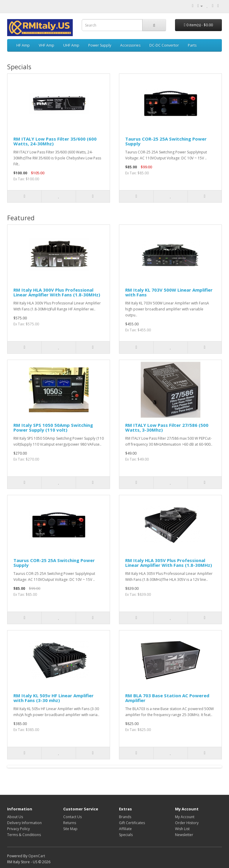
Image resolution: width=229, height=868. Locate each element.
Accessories (130, 45)
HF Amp (23, 45)
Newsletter (184, 835)
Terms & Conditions (24, 835)
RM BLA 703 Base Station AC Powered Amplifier (167, 698)
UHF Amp (71, 45)
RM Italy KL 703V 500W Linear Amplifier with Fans (169, 292)
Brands (125, 817)
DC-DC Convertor (164, 45)
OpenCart (37, 856)
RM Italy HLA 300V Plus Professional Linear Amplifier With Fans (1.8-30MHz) (57, 292)
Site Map (70, 829)
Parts (192, 45)
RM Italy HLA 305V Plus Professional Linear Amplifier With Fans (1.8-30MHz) (169, 563)
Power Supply (100, 45)
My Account (185, 817)
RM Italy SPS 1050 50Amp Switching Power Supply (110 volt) (53, 428)
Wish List (182, 829)
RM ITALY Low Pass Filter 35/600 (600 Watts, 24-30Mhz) (55, 141)
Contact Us (72, 817)
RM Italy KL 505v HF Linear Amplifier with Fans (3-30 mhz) (54, 698)
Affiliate (125, 829)
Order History (187, 823)
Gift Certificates (132, 823)
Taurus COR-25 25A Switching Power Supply (166, 141)
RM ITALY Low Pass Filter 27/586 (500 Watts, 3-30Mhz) (167, 428)
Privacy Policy (18, 829)
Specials (126, 835)
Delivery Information (24, 823)
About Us (15, 817)
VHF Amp (47, 45)
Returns (70, 823)
